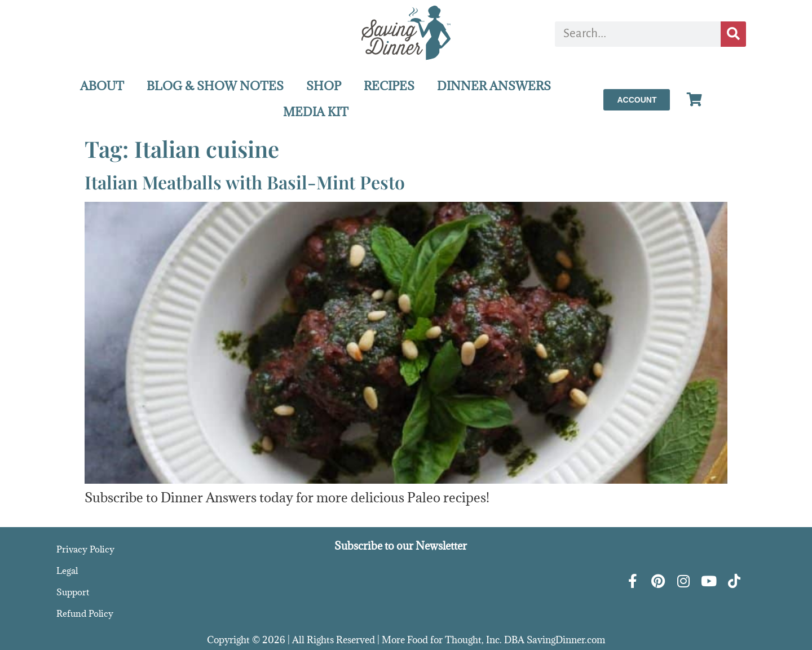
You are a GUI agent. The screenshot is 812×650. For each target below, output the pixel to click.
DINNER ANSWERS (494, 86)
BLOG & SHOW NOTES (215, 86)
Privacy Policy (85, 549)
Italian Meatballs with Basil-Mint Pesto (245, 182)
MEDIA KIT (316, 112)
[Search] (733, 34)
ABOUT (102, 86)
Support (73, 592)
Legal (67, 571)
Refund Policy (85, 613)
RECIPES (389, 86)
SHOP (324, 86)
